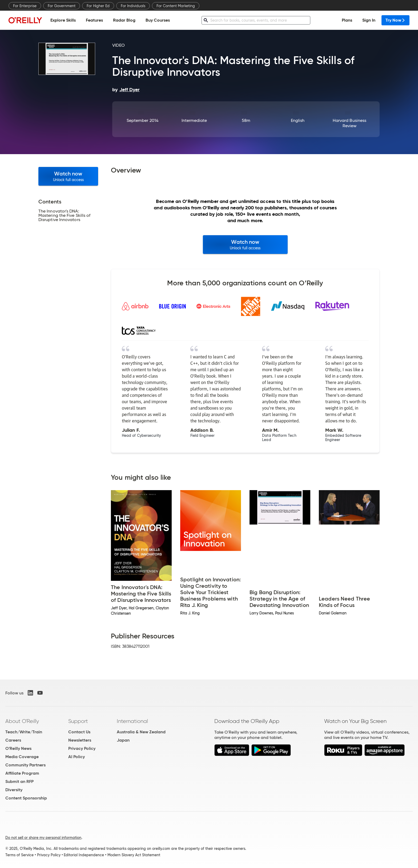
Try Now (395, 20)
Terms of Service (19, 855)
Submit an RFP (19, 781)
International (132, 721)
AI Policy (77, 757)
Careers (13, 740)
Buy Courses (158, 20)
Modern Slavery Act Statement (134, 855)
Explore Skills (63, 20)
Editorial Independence (84, 855)
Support (78, 721)
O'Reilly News (18, 748)
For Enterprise (25, 6)
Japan (123, 740)
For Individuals (133, 6)
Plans (347, 20)
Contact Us (79, 732)
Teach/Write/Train (24, 732)
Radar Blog (124, 20)
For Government (62, 6)
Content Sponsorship (26, 798)
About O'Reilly (22, 721)
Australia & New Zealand (141, 732)
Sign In (369, 20)
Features (94, 20)
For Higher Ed (98, 6)
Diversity (14, 790)
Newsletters (80, 740)
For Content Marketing (176, 6)
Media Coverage (22, 757)
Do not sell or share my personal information (43, 838)
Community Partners (25, 765)
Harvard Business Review (349, 123)
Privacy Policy (82, 748)
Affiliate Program (22, 773)
